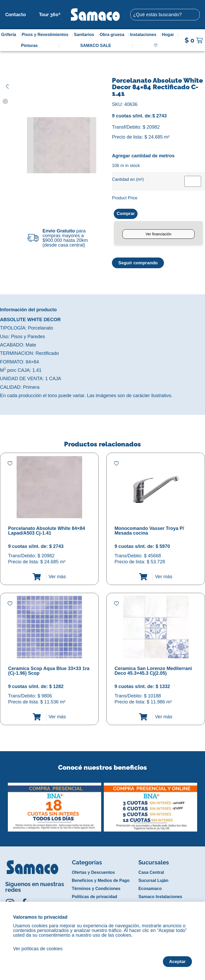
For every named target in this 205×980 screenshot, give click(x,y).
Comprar (126, 214)
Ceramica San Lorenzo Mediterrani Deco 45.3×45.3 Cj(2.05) (153, 671)
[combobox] (165, 15)
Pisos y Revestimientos (46, 35)
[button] (4, 804)
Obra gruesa (113, 35)
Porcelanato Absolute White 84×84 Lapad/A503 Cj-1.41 (47, 531)
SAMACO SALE (96, 46)
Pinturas (29, 46)
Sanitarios (85, 35)
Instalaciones (144, 35)
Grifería (10, 35)
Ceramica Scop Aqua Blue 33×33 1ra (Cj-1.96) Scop (49, 671)
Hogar (169, 35)
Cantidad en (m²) (128, 179)
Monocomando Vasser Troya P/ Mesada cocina (149, 531)
